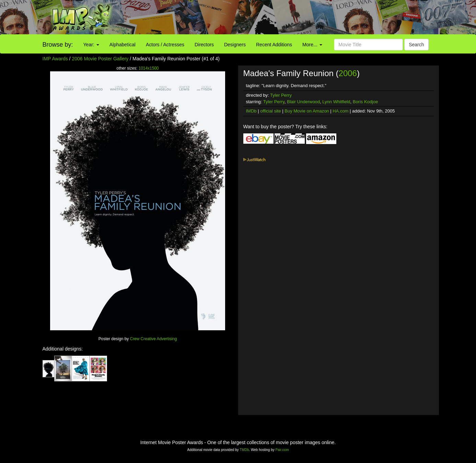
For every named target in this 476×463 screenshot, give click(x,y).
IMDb (251, 111)
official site (270, 111)
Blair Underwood (303, 102)
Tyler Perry (281, 95)
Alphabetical (123, 45)
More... (312, 45)
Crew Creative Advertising (154, 339)
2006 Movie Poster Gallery (100, 59)
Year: (91, 45)
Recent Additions (274, 45)
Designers (235, 45)
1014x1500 (149, 68)
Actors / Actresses (165, 45)
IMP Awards (55, 59)
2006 (348, 73)
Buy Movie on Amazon (307, 111)
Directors (204, 45)
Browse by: (58, 45)
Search (416, 45)
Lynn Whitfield (336, 102)
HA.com (340, 111)
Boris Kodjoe (365, 102)
